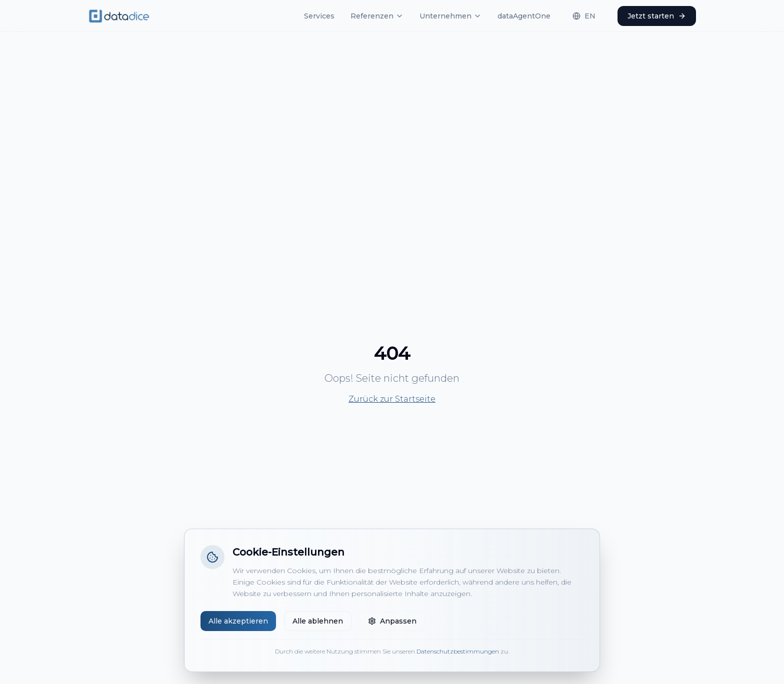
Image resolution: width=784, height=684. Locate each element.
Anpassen (392, 621)
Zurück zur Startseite (392, 399)
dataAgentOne (524, 16)
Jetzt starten (657, 16)
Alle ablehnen (318, 621)
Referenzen (377, 16)
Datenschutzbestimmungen (458, 651)
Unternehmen (450, 16)
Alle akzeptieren (238, 621)
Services (319, 16)
